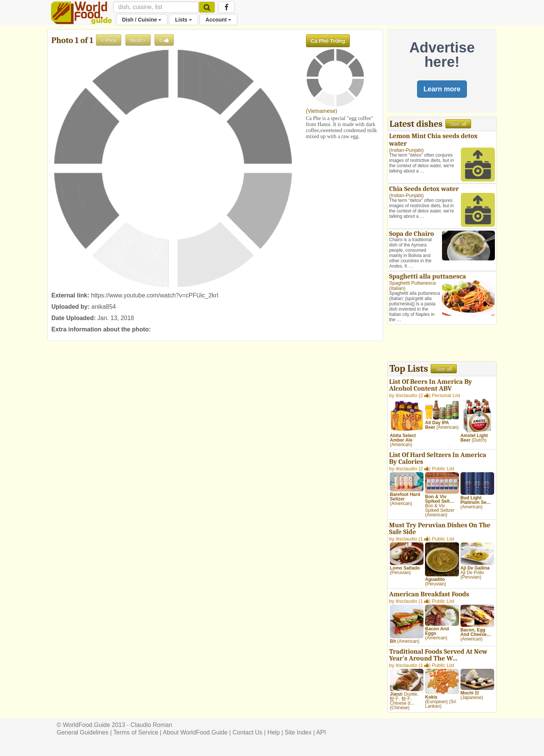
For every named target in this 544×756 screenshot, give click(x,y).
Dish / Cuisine (142, 20)
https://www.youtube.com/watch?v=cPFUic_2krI (155, 295)
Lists (183, 20)
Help (274, 732)
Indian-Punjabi (406, 150)
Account (218, 20)
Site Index (298, 732)
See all (458, 124)
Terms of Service (136, 732)
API (321, 732)
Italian (397, 288)
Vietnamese (321, 111)
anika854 (104, 307)
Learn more (442, 89)
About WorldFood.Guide (195, 732)
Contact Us (247, 732)
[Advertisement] (442, 344)
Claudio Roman (151, 725)
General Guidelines (83, 732)
